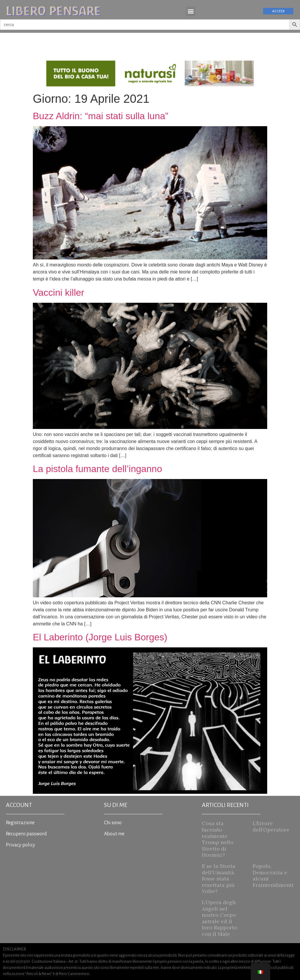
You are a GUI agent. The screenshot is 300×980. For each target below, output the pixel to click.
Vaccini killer (58, 293)
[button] (191, 11)
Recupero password (26, 834)
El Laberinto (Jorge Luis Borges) (100, 637)
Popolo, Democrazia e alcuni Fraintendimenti (273, 875)
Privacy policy (21, 845)
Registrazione (20, 823)
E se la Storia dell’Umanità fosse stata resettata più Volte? (219, 879)
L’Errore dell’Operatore (271, 826)
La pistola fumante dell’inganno (97, 469)
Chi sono (113, 823)
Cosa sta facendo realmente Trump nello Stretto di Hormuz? (218, 839)
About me (114, 834)
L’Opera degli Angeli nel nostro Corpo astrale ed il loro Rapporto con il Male (220, 918)
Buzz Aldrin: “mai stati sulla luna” (100, 116)
